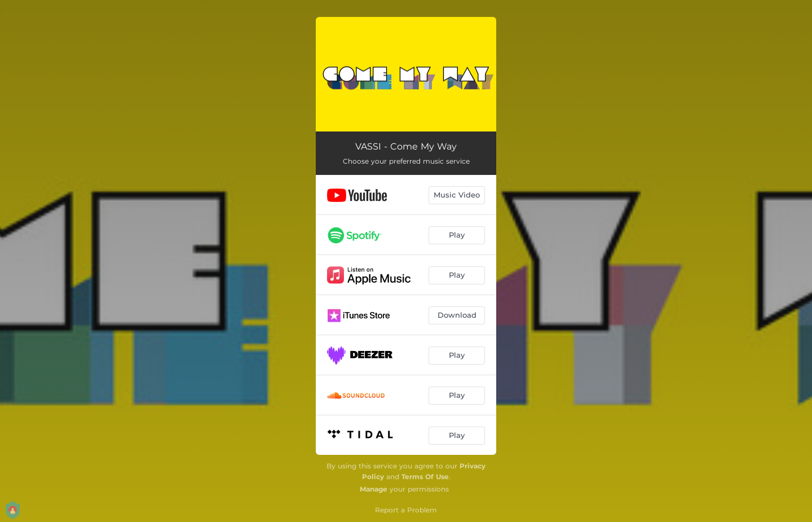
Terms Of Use (425, 477)
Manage (374, 489)
